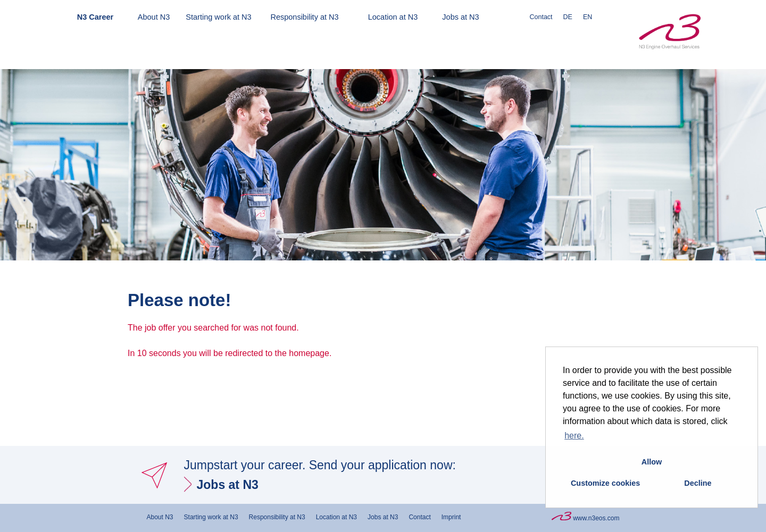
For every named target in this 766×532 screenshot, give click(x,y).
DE (568, 17)
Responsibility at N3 (304, 17)
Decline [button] (698, 483)
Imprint (451, 517)
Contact (541, 17)
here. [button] (574, 436)
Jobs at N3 (460, 17)
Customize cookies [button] (605, 483)
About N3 (154, 17)
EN (588, 17)
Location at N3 (393, 17)
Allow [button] (652, 462)
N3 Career (95, 17)
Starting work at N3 (218, 17)
